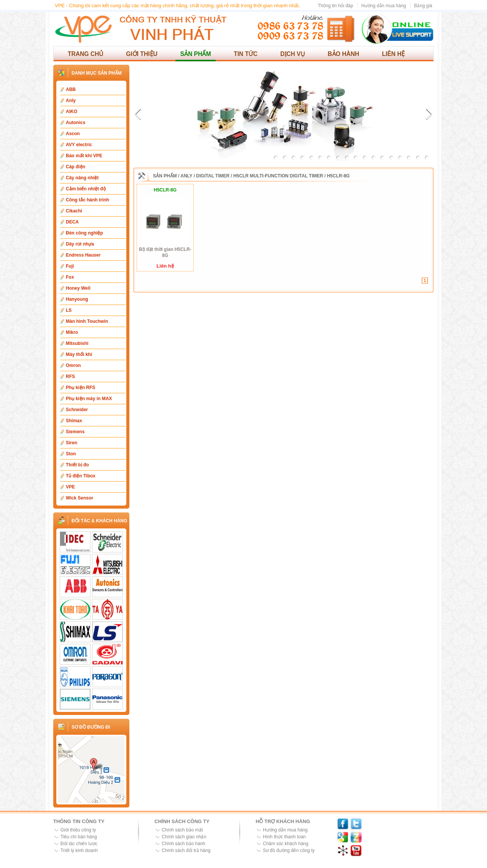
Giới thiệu (142, 54)
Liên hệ (393, 54)
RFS (70, 377)
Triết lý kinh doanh (79, 850)
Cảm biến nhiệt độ (86, 189)
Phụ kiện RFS (80, 388)
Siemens (75, 432)
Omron (73, 365)
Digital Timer (213, 176)
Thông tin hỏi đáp (335, 6)
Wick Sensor (80, 498)
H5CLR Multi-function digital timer (278, 176)
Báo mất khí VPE (84, 156)
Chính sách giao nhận (184, 837)
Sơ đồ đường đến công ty (289, 850)
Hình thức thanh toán (284, 837)
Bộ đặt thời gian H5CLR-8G (165, 252)
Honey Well (78, 288)
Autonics (76, 123)
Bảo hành (343, 54)
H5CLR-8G (338, 176)
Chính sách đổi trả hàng (186, 850)
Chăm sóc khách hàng (286, 844)
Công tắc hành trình (88, 200)
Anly (71, 101)
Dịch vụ (293, 54)
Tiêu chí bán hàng (79, 837)
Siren (72, 443)
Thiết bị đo (77, 465)
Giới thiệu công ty (78, 830)
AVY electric (79, 145)
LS (69, 310)
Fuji (70, 266)
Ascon (73, 134)
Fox (70, 277)
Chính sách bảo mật (182, 830)
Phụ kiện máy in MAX (89, 399)
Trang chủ (85, 54)
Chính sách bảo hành (183, 844)
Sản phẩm (196, 54)
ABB (71, 89)
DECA (72, 222)
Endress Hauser (83, 255)
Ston (71, 454)
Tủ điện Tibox (81, 476)
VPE (70, 487)
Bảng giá (423, 6)
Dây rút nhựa (80, 244)
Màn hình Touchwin (87, 321)
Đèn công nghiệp (84, 233)
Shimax (74, 421)
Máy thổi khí (79, 354)
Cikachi (74, 211)
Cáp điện (76, 167)
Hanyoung (77, 299)
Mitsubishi (77, 343)
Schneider (77, 410)
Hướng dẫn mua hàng (384, 6)
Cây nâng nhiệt (82, 178)
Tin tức (245, 54)
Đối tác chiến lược (79, 844)
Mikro (72, 332)
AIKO (72, 112)
